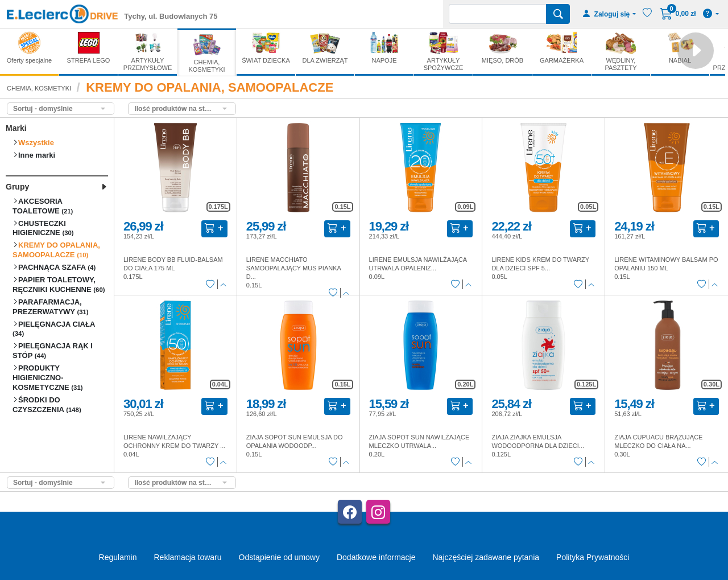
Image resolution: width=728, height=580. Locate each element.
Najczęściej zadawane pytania (486, 557)
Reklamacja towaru (187, 557)
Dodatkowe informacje (376, 557)
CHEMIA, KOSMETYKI (39, 88)
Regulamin (118, 557)
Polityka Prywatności (593, 557)
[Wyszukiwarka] (498, 14)
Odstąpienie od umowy (279, 557)
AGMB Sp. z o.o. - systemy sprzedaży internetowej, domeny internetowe (196, 576)
